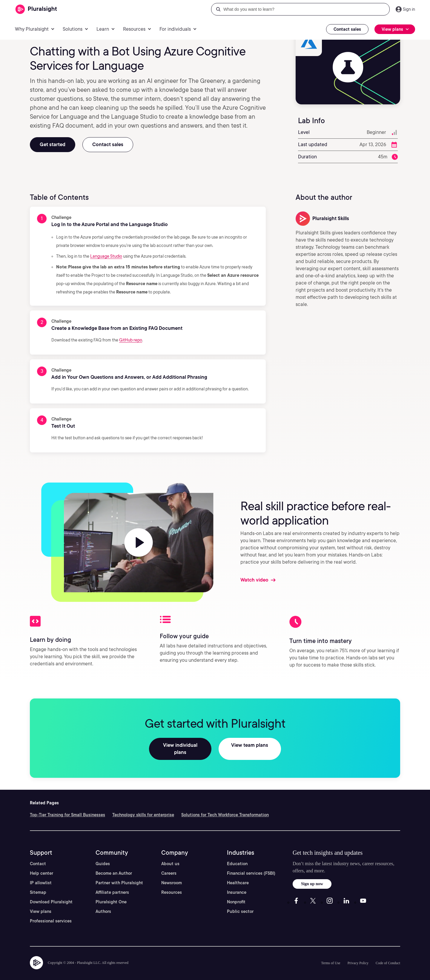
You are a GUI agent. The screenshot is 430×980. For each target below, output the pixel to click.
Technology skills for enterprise (143, 808)
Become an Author (114, 866)
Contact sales (347, 29)
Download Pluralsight (51, 895)
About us (170, 857)
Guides (103, 857)
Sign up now (312, 877)
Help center (42, 866)
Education (237, 857)
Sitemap (38, 885)
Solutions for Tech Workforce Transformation (225, 808)
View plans (41, 904)
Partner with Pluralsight (119, 876)
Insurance (237, 885)
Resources (172, 885)
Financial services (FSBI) (251, 866)
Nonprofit (236, 895)
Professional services (51, 914)
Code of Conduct (388, 956)
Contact (38, 857)
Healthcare (238, 876)
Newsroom (172, 876)
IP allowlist (41, 876)
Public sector (240, 904)
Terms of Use (331, 956)
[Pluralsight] (36, 9)
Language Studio (106, 256)
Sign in (409, 9)
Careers (169, 866)
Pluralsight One (111, 895)
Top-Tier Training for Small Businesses (67, 808)
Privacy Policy (358, 956)
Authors (103, 904)
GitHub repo (131, 340)
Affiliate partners (112, 885)
